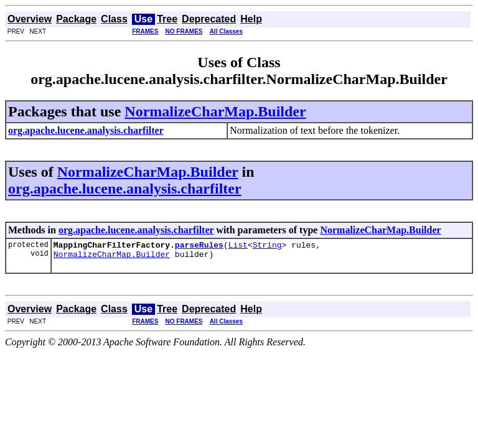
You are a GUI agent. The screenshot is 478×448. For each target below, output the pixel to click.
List (238, 246)
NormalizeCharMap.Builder (215, 111)
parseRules (199, 246)
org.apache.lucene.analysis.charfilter (125, 189)
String (267, 246)
